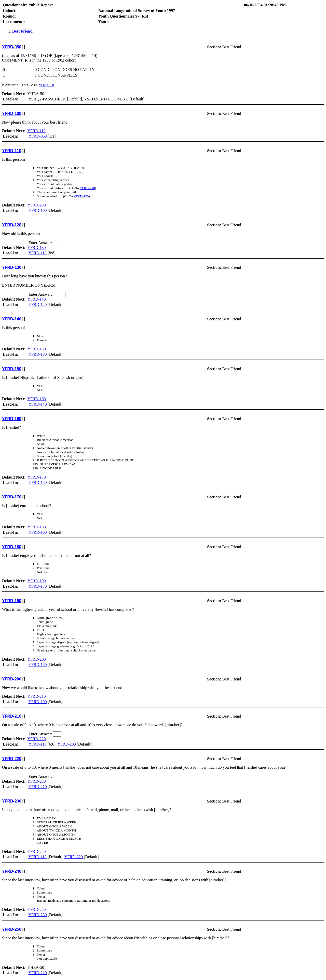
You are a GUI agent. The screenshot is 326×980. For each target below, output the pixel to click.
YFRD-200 (36, 659)
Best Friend (22, 31)
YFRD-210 (87, 188)
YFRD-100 (46, 85)
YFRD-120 (81, 196)
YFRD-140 (36, 299)
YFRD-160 (36, 399)
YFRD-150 (36, 349)
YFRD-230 (36, 205)
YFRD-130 (36, 248)
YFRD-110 (36, 131)
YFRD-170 (36, 477)
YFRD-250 (36, 909)
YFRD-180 (36, 527)
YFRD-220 (36, 739)
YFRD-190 (36, 581)
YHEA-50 (163, 75)
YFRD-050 (37, 136)
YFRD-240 (36, 851)
